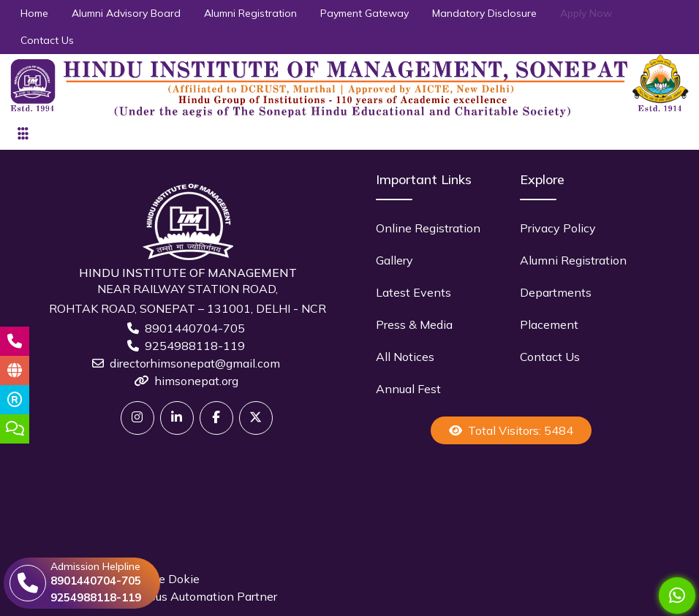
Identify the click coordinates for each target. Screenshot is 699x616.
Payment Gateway (364, 13)
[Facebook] (216, 418)
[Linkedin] (177, 418)
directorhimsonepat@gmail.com (195, 363)
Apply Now (586, 13)
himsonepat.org (196, 381)
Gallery (394, 260)
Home (34, 13)
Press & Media (414, 324)
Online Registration (428, 228)
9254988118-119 (195, 346)
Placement (549, 324)
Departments (556, 292)
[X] (256, 418)
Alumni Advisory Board (126, 13)
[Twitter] (137, 418)
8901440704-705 (195, 328)
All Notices (405, 357)
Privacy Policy (558, 228)
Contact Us (47, 40)
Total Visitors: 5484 (511, 430)
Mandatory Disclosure (484, 13)
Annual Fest (408, 389)
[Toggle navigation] (23, 134)
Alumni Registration (250, 13)
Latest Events (413, 292)
